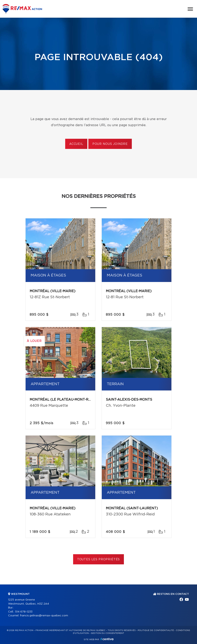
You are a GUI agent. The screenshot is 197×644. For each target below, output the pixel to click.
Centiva (107, 639)
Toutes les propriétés (99, 559)
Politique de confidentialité (156, 630)
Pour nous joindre (110, 144)
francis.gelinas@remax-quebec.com (44, 616)
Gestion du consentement (107, 633)
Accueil (76, 144)
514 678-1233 (24, 612)
